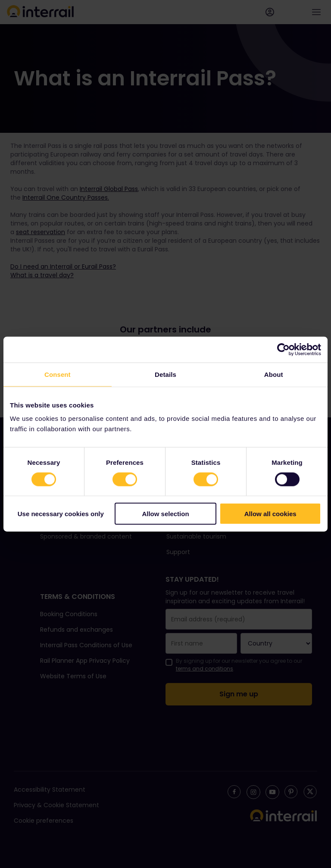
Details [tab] (165, 374)
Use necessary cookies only (61, 514)
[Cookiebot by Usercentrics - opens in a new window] (283, 349)
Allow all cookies (270, 514)
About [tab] (274, 374)
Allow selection (165, 514)
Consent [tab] (58, 374)
